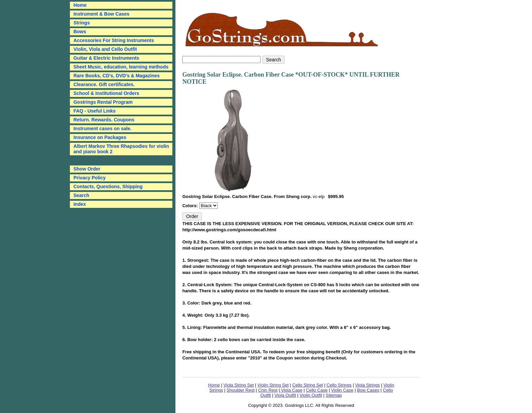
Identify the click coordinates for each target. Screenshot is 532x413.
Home (214, 385)
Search (81, 195)
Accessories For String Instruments (113, 40)
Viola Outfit (285, 395)
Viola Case (291, 390)
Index (80, 204)
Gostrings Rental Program (103, 102)
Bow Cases (368, 390)
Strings (81, 23)
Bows (80, 32)
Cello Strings (339, 385)
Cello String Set (307, 385)
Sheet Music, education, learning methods (121, 67)
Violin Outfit (311, 395)
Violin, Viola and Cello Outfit (105, 49)
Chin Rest (268, 390)
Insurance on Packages (100, 137)
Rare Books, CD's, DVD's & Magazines (116, 76)
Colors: (191, 206)
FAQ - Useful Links (94, 111)
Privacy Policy (89, 178)
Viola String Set (239, 385)
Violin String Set (273, 385)
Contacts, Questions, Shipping (108, 186)
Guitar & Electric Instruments (106, 58)
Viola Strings (368, 385)
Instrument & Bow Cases (101, 14)
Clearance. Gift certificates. (104, 84)
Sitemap (334, 395)
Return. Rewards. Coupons (104, 120)
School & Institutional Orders (106, 93)
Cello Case (317, 390)
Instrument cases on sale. (102, 129)
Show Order (87, 169)
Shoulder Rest (241, 390)
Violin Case (342, 390)
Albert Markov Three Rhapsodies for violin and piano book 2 (121, 149)
